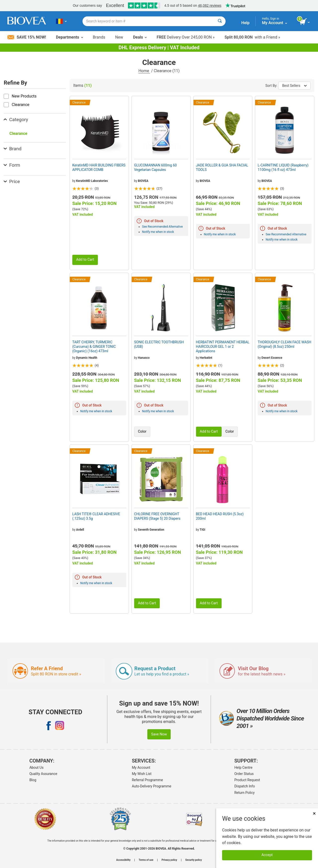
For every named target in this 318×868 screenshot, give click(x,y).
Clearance (18, 133)
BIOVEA (143, 181)
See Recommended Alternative (162, 227)
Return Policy (244, 793)
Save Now (159, 734)
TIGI (203, 530)
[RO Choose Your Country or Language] (61, 21)
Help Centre (243, 767)
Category (16, 120)
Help (245, 23)
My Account (141, 767)
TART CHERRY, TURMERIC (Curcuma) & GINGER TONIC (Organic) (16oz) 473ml (94, 347)
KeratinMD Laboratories (92, 181)
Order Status (244, 774)
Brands (99, 37)
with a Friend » (252, 37)
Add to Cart (85, 260)
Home (144, 71)
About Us (36, 767)
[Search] (220, 21)
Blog (33, 780)
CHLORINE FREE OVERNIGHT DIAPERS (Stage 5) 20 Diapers (157, 516)
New (119, 37)
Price (12, 181)
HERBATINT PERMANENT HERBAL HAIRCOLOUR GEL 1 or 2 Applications (223, 347)
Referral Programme (147, 780)
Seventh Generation (151, 530)
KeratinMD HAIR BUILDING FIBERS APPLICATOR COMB (99, 167)
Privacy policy (169, 860)
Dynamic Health (87, 358)
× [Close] (314, 813)
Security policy (194, 860)
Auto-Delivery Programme (152, 786)
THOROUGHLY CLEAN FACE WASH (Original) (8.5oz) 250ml (284, 344)
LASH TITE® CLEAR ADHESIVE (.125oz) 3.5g (96, 516)
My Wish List (142, 774)
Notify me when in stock (158, 232)
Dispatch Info (245, 786)
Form (12, 165)
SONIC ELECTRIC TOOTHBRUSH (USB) (159, 344)
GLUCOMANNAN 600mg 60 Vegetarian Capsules (156, 167)
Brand (13, 149)
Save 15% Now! (27, 37)
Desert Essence (272, 358)
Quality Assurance (43, 774)
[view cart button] (305, 22)
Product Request (247, 780)
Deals (140, 37)
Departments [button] (69, 37)
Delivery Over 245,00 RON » (185, 37)
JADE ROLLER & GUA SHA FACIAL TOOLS (222, 167)
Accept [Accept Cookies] (267, 855)
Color (142, 432)
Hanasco (144, 358)
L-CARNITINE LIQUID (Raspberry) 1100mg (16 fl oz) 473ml (283, 167)
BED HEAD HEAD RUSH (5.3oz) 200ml (220, 516)
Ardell (80, 530)
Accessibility (123, 860)
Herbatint (206, 358)
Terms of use (146, 860)
